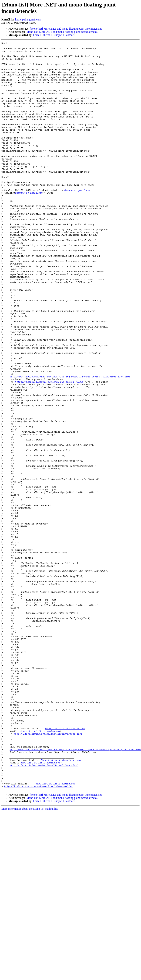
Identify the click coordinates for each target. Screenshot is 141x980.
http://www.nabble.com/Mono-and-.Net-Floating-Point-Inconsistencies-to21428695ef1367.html (70, 444)
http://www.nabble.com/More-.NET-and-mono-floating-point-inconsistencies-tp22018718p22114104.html (75, 891)
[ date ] (37, 35)
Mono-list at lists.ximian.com (65, 866)
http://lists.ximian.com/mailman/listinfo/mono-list (48, 872)
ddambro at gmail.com (77, 220)
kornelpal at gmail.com (28, 20)
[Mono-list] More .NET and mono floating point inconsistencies (66, 29)
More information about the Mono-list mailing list (30, 958)
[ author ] (70, 35)
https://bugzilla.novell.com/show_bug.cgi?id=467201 (49, 450)
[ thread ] (47, 35)
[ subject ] (58, 35)
